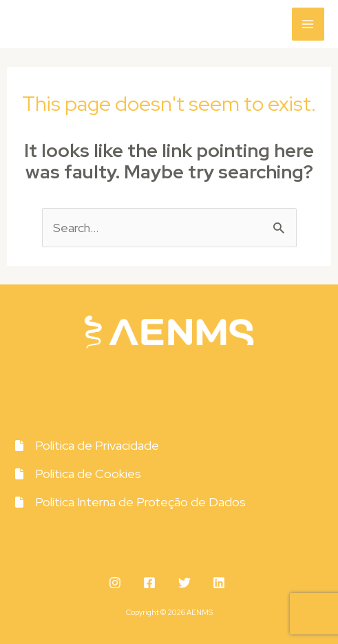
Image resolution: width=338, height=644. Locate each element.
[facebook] (152, 583)
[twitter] (187, 583)
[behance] (221, 583)
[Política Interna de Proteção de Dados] (130, 502)
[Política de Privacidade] (86, 445)
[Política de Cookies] (77, 474)
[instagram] (117, 583)
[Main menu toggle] (308, 24)
